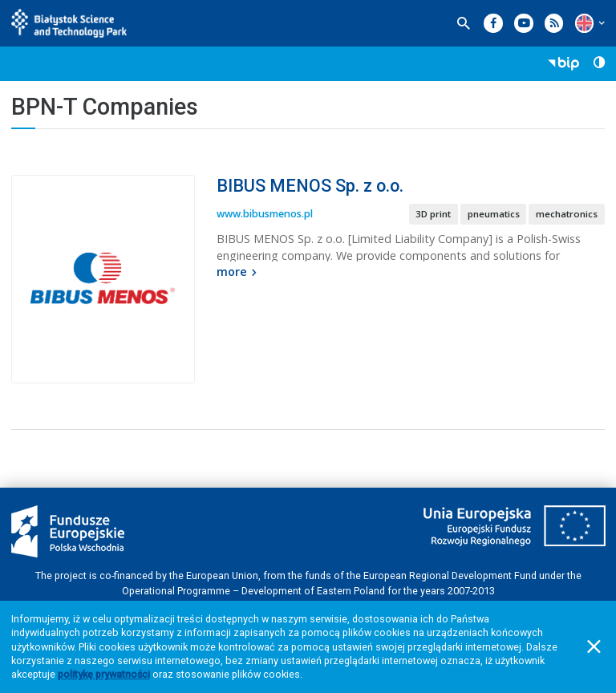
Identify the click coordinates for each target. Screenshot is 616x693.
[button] (584, 23)
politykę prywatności (104, 674)
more (239, 272)
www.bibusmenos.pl (265, 214)
